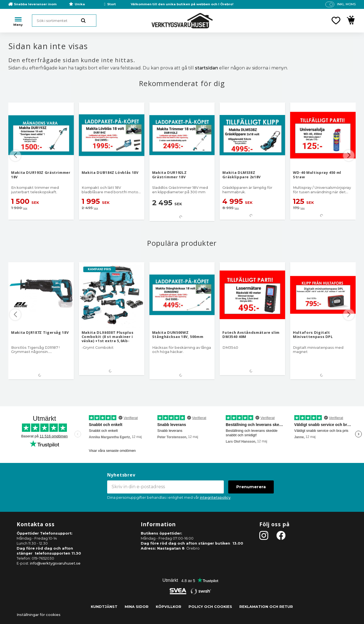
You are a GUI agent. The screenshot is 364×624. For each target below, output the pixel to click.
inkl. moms (346, 4)
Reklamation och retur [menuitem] (266, 607)
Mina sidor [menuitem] (137, 607)
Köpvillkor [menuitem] (169, 607)
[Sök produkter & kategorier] (64, 21)
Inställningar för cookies (39, 615)
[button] (336, 21)
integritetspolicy (215, 498)
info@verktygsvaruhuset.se (55, 563)
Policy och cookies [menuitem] (210, 607)
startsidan (206, 68)
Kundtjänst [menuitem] (104, 607)
